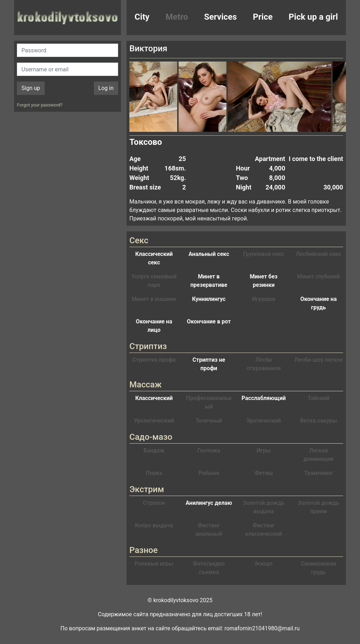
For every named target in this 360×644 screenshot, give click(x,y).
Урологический (154, 421)
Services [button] (221, 17)
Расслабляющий (264, 398)
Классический (154, 398)
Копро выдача (154, 525)
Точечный (209, 421)
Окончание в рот (209, 321)
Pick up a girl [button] (313, 17)
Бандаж (154, 450)
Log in (106, 88)
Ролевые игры (154, 564)
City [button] (142, 17)
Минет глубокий (319, 276)
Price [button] (263, 17)
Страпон (154, 503)
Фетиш (264, 473)
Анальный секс (209, 254)
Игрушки (264, 299)
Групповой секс (263, 254)
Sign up (31, 88)
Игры (264, 450)
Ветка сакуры (319, 421)
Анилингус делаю (209, 503)
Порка (154, 473)
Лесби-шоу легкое (319, 360)
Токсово (146, 142)
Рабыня (209, 473)
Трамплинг (319, 473)
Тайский (319, 398)
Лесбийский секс (318, 254)
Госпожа (209, 450)
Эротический (264, 421)
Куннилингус (209, 299)
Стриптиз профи (154, 360)
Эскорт (263, 564)
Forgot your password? (40, 105)
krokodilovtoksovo (67, 18)
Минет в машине (154, 299)
